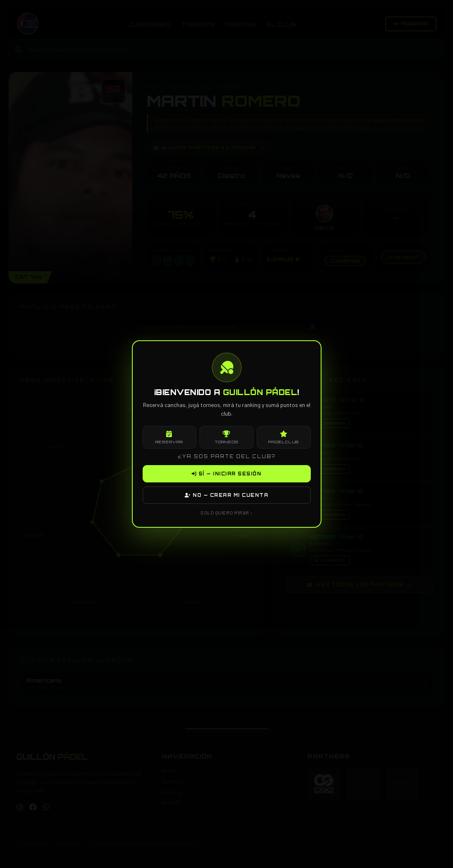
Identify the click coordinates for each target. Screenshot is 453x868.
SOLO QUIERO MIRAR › (226, 512)
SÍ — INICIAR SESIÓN (227, 474)
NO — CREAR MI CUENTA (226, 495)
